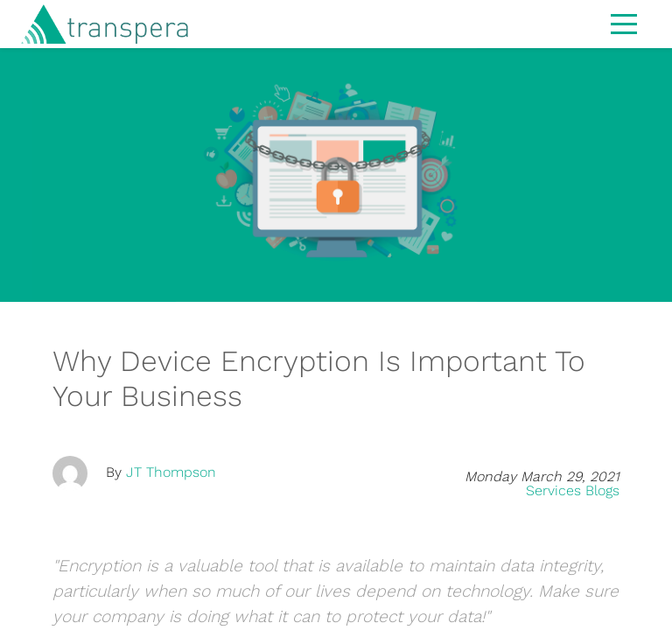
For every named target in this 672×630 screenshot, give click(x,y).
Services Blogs (573, 490)
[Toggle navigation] (624, 23)
